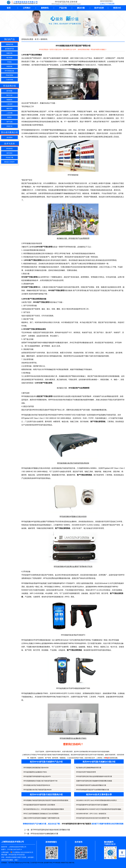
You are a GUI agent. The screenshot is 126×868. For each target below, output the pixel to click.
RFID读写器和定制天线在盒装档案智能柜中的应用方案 (94, 776)
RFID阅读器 (57, 863)
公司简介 (27, 8)
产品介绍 (63, 8)
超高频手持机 (48, 863)
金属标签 (39, 693)
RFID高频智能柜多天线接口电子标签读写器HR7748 (40, 781)
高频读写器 (9, 44)
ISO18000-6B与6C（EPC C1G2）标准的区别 (91, 814)
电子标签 (9, 58)
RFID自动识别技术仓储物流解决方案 (44, 834)
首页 (9, 8)
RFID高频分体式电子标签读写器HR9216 (37, 785)
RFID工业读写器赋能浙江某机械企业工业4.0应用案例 (41, 814)
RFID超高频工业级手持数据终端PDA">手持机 (54, 583)
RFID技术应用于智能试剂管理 (86, 772)
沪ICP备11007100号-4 (14, 849)
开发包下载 (9, 157)
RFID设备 (40, 863)
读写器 (49, 133)
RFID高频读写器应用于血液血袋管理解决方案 (91, 785)
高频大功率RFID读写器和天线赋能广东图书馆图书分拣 (41, 818)
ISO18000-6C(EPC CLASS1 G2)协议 (86, 525)
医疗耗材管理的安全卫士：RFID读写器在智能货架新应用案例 (44, 809)
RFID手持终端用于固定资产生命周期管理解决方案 (93, 790)
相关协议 (9, 153)
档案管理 (76, 593)
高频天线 (71, 863)
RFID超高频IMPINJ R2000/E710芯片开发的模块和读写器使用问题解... (99, 809)
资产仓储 (9, 122)
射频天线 (9, 53)
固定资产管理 (78, 472)
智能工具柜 (89, 472)
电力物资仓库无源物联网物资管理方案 (89, 768)
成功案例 (9, 137)
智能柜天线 (64, 863)
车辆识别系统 (42, 528)
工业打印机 (9, 80)
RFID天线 (26, 863)
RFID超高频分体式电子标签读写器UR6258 (37, 790)
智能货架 (32, 130)
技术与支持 (99, 8)
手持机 (9, 62)
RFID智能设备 (10, 71)
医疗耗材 (82, 130)
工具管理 (9, 104)
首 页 (37, 39)
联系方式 (117, 8)
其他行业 (9, 126)
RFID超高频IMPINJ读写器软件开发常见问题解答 (92, 805)
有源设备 (9, 66)
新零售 (9, 117)
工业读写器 (33, 863)
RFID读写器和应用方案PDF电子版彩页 (76, 824)
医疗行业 (9, 95)
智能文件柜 (107, 472)
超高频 (28, 522)
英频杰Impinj (19, 863)
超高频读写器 (9, 49)
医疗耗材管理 (99, 475)
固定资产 (81, 697)
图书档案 (9, 91)
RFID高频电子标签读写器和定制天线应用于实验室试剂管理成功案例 (46, 800)
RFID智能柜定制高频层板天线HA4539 (36, 768)
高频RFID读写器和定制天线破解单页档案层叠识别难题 (94, 781)
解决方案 (81, 8)
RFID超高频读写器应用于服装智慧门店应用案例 (39, 805)
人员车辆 (9, 113)
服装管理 (9, 108)
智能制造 (9, 100)
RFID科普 (10, 149)
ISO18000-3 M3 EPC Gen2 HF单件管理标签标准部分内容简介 (97, 800)
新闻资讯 (45, 8)
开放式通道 (9, 75)
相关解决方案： (73, 388)
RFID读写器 (13, 855)
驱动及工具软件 (9, 162)
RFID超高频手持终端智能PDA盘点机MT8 (37, 776)
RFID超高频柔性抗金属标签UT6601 (35, 772)
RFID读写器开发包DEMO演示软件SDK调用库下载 (93, 818)
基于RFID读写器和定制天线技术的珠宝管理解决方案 (50, 830)
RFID (67, 597)
